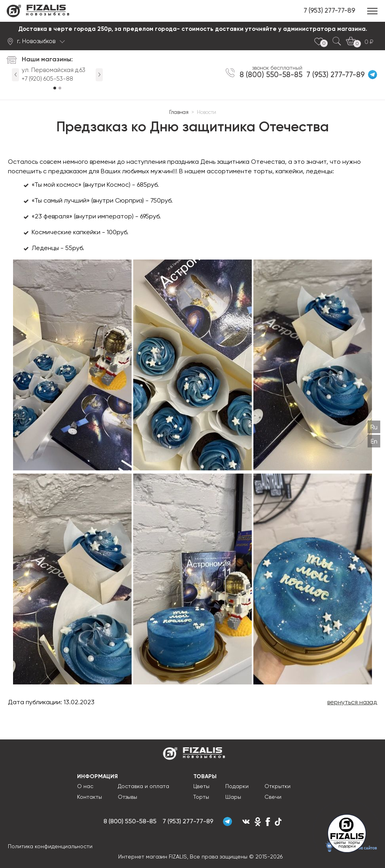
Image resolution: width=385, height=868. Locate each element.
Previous (15, 75)
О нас (85, 787)
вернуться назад (352, 703)
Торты (201, 797)
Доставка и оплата (143, 787)
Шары (233, 797)
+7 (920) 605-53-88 (47, 79)
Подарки (237, 787)
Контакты (90, 797)
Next (99, 75)
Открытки (277, 787)
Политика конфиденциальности (50, 849)
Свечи (273, 797)
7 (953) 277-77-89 (329, 11)
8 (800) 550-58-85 (276, 74)
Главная (179, 113)
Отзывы (127, 797)
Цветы (201, 787)
